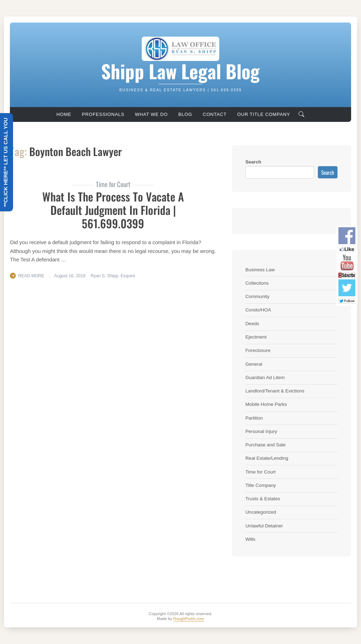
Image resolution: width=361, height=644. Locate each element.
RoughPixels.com (189, 619)
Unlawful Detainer (264, 526)
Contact (215, 114)
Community (257, 296)
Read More (31, 276)
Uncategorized (261, 512)
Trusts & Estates (263, 499)
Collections (257, 283)
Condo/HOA (258, 310)
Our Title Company (264, 114)
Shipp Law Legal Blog (180, 71)
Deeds (252, 324)
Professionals (103, 114)
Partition (254, 418)
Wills (250, 539)
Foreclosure (258, 350)
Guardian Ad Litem (265, 377)
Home (64, 114)
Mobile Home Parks (266, 404)
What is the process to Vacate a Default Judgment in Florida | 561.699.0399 (113, 210)
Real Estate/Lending (267, 458)
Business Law (260, 270)
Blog (185, 114)
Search (253, 162)
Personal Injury (261, 431)
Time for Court (261, 472)
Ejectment (256, 337)
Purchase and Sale (265, 445)
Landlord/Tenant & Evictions (275, 391)
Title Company (261, 485)
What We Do (151, 114)
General (254, 364)
